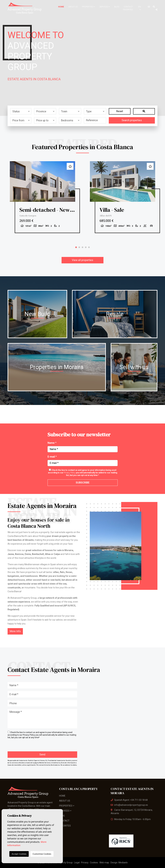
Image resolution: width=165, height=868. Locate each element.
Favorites (128, 10)
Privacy (85, 863)
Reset (120, 111)
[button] (21, 111)
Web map (104, 863)
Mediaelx (123, 863)
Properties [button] (89, 7)
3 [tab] (82, 247)
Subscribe (83, 483)
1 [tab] (76, 247)
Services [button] (105, 7)
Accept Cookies (19, 854)
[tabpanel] (42, 197)
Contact (128, 7)
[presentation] (25, 745)
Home (61, 7)
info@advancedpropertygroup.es (129, 805)
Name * (52, 443)
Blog (117, 7)
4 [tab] (86, 247)
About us (73, 7)
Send (42, 754)
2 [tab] (79, 247)
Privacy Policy (70, 473)
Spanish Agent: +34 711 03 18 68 (129, 800)
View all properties (82, 260)
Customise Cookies (42, 854)
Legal (77, 863)
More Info (15, 631)
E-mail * (52, 457)
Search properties (132, 120)
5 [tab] (89, 247)
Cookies (94, 863)
